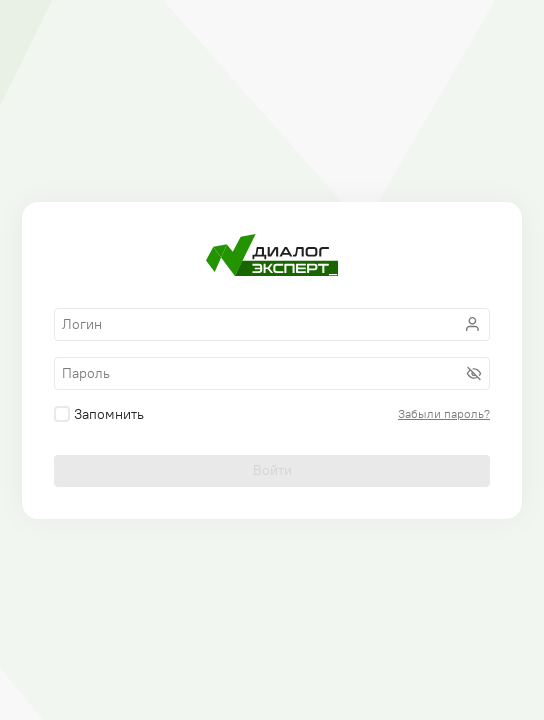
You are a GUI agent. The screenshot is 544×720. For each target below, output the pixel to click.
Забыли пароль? (444, 414)
